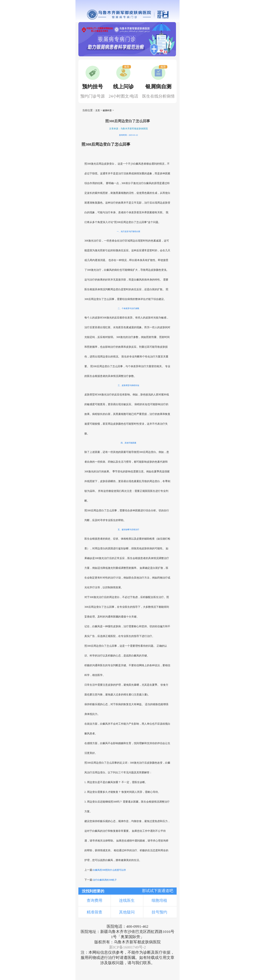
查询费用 (94, 900)
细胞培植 (159, 900)
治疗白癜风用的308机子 (105, 880)
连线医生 (127, 900)
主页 (98, 110)
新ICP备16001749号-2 (127, 947)
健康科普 (107, 110)
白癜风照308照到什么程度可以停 (109, 870)
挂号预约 (159, 912)
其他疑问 (127, 912)
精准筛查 (94, 912)
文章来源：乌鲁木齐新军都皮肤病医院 (128, 129)
